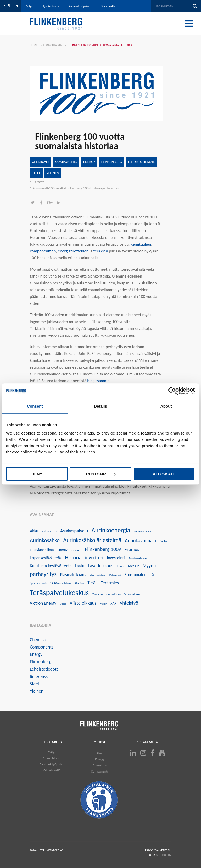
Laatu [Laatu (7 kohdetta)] (80, 566)
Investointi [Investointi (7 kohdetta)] (116, 558)
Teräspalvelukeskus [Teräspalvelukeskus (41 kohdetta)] (59, 593)
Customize (101, 474)
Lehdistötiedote (142, 162)
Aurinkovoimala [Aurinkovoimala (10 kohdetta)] (140, 540)
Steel (36, 173)
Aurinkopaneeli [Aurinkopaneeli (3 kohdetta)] (142, 531)
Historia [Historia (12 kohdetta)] (73, 557)
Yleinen (53, 173)
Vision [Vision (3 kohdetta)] (103, 604)
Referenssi (39, 677)
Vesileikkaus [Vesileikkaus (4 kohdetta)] (132, 594)
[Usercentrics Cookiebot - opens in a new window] (172, 391)
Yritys (52, 752)
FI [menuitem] (9, 6)
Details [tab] (100, 406)
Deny (37, 474)
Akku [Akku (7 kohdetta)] (34, 531)
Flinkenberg (112, 162)
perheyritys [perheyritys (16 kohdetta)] (43, 574)
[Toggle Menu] (189, 24)
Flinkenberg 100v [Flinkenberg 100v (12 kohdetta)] (103, 549)
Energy (89, 162)
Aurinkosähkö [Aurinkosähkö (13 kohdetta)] (45, 540)
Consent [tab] (35, 406)
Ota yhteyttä (52, 770)
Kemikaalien (141, 244)
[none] (11, 6)
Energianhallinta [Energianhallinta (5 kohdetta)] (42, 550)
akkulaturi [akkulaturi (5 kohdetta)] (49, 531)
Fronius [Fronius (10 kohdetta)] (132, 549)
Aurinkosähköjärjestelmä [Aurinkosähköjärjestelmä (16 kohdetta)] (92, 540)
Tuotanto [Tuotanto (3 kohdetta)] (97, 594)
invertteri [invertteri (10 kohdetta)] (94, 558)
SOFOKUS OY (164, 855)
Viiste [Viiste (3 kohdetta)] (63, 604)
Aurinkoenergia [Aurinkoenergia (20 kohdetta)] (111, 530)
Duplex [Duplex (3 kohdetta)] (164, 541)
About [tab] (166, 406)
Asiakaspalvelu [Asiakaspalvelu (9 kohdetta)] (74, 531)
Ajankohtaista (52, 45)
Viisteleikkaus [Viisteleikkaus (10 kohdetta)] (83, 603)
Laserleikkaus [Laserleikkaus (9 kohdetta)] (101, 566)
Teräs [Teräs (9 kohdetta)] (92, 583)
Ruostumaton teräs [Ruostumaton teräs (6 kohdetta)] (140, 575)
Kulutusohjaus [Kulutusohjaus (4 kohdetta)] (138, 558)
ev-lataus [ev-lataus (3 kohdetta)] (76, 550)
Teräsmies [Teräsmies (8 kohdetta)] (110, 583)
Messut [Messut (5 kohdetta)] (133, 566)
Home (34, 45)
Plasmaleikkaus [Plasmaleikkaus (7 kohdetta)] (73, 575)
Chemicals (41, 162)
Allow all (164, 474)
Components (66, 162)
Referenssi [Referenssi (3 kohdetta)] (115, 575)
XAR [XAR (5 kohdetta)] (113, 603)
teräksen (101, 251)
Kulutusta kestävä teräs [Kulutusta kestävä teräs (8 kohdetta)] (51, 566)
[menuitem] (11, 6)
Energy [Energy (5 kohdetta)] (62, 550)
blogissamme (98, 381)
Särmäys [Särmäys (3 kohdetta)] (79, 583)
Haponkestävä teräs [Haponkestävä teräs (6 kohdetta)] (46, 558)
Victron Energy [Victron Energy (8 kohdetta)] (43, 603)
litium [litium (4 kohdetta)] (121, 566)
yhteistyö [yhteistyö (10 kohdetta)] (129, 603)
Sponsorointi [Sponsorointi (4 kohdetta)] (38, 583)
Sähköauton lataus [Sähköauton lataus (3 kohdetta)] (61, 583)
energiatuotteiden (73, 251)
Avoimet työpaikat (52, 764)
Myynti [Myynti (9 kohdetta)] (149, 566)
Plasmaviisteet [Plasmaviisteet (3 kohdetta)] (98, 575)
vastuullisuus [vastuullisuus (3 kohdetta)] (113, 594)
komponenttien (43, 251)
